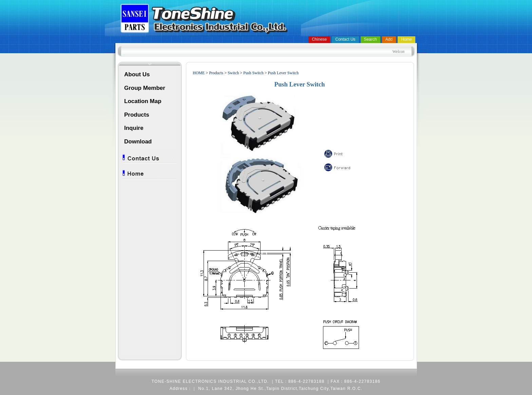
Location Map (143, 101)
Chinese (319, 39)
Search (370, 39)
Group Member (145, 88)
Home (406, 39)
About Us (137, 74)
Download (138, 142)
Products (137, 115)
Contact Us (345, 39)
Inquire (134, 128)
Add (389, 39)
